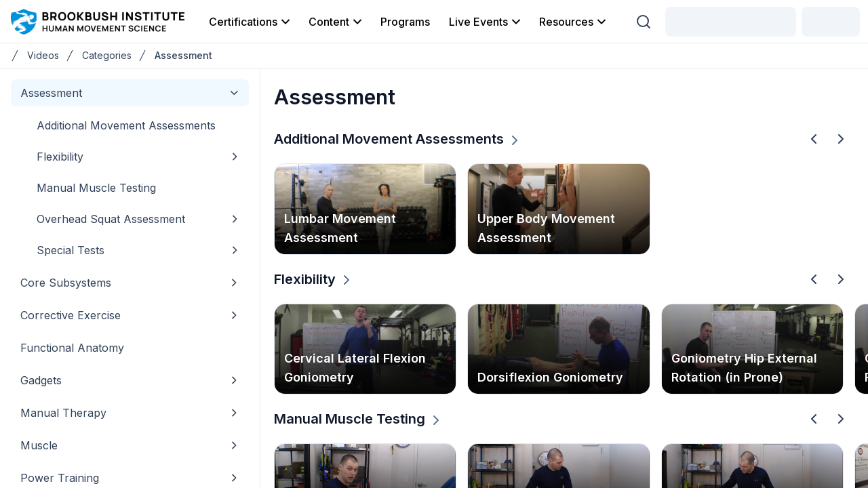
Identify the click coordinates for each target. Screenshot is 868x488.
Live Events (486, 22)
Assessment (183, 55)
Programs (405, 22)
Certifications (251, 22)
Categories (107, 55)
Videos (43, 55)
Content (336, 22)
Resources (574, 22)
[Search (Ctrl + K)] (644, 22)
